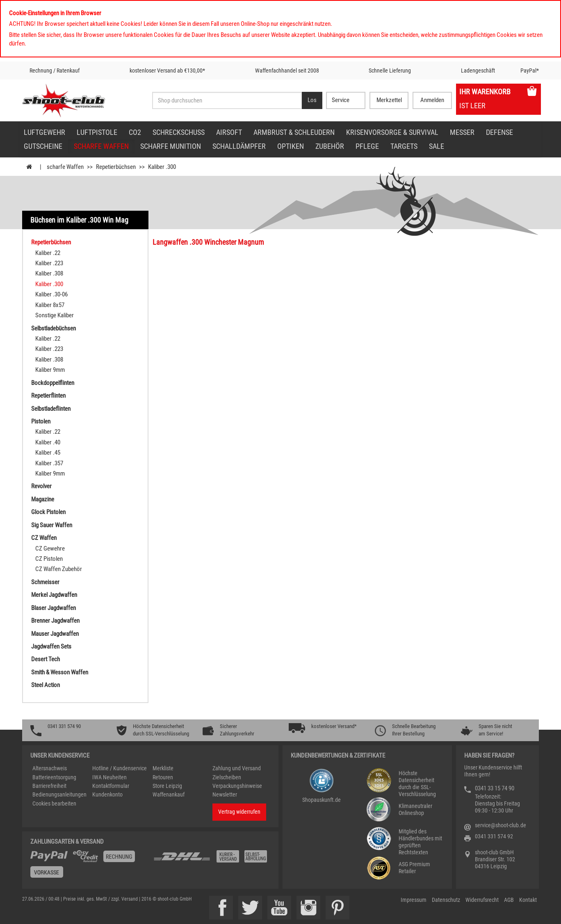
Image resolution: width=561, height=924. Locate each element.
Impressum (414, 900)
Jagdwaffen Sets (51, 646)
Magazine (43, 499)
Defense (499, 132)
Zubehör (330, 146)
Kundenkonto (107, 794)
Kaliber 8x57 (50, 305)
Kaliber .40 (48, 442)
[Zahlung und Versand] (212, 859)
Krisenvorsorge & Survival (392, 132)
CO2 (135, 132)
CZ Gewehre (50, 548)
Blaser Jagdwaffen (54, 608)
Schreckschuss (179, 132)
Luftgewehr (44, 132)
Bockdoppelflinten (53, 383)
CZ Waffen (44, 538)
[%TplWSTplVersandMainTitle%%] (89, 867)
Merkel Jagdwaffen (54, 595)
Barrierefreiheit (49, 786)
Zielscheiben (227, 777)
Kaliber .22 (48, 253)
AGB (509, 900)
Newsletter (225, 794)
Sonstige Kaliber (55, 315)
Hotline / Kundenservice (120, 768)
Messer (462, 132)
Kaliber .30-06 (51, 294)
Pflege (367, 146)
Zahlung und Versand (237, 768)
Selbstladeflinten (51, 409)
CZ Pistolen (49, 559)
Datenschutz (446, 900)
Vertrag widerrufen (239, 812)
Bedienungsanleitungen (59, 794)
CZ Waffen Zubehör (59, 569)
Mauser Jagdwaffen (55, 634)
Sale (437, 146)
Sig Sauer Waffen (52, 525)
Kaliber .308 (49, 273)
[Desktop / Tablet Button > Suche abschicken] (312, 100)
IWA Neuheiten (109, 777)
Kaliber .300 (49, 284)
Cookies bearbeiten (54, 803)
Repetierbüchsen (51, 242)
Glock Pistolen (48, 512)
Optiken (291, 146)
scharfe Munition (171, 146)
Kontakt (528, 900)
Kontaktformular (111, 786)
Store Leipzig (167, 786)
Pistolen (41, 421)
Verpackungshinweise (237, 786)
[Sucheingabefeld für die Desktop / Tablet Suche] (227, 100)
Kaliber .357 (49, 463)
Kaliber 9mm (50, 370)
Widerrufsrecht (482, 900)
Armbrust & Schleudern (294, 132)
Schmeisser (45, 582)
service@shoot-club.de (501, 825)
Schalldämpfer (239, 146)
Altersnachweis (50, 768)
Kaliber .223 (49, 263)
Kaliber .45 (48, 453)
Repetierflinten (48, 396)
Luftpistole (97, 132)
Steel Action (46, 685)
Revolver (41, 486)
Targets (404, 146)
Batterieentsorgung (54, 777)
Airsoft (229, 132)
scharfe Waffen (101, 146)
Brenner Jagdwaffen (55, 621)
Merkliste (163, 768)
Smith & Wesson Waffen (60, 672)
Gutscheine (43, 146)
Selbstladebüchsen (54, 328)
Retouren (163, 777)
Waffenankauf (169, 794)
